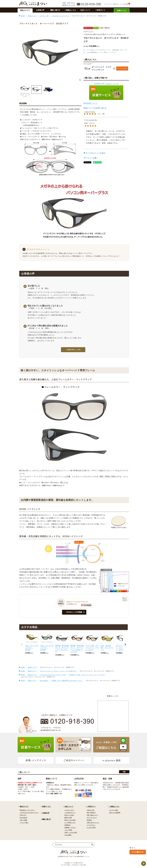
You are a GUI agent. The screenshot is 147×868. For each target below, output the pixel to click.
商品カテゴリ (25, 10)
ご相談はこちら (70, 10)
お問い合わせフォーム (93, 823)
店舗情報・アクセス (70, 828)
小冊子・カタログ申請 (71, 832)
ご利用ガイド (100, 10)
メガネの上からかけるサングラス (29, 813)
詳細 (124, 772)
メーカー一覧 (44, 16)
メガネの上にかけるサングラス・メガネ (53, 675)
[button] (22, 645)
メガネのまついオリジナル (60, 16)
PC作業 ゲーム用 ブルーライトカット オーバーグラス (87, 675)
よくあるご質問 (91, 828)
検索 (92, 845)
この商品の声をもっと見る (73, 350)
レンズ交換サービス (70, 823)
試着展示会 (67, 825)
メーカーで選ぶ (24, 823)
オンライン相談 (113, 810)
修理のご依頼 (68, 818)
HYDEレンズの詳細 (74, 612)
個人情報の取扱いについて (82, 857)
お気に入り (116, 4)
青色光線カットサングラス (27, 810)
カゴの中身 (125, 4)
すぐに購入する (138, 852)
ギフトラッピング (92, 818)
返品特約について (90, 103)
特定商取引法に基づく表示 (65, 857)
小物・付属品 (23, 820)
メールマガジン (91, 825)
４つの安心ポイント (70, 813)
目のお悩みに (44, 681)
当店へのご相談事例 (115, 813)
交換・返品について (92, 815)
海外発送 (89, 820)
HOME (23, 16)
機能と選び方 (55, 10)
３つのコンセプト (69, 810)
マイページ (107, 4)
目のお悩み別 (23, 818)
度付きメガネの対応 (70, 820)
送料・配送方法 (91, 813)
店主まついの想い (69, 815)
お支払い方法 (90, 810)
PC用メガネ (23, 815)
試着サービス (122, 11)
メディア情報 (68, 830)
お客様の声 (40, 10)
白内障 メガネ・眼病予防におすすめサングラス (67, 681)
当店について (85, 10)
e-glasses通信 (68, 835)
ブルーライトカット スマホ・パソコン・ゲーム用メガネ (58, 671)
